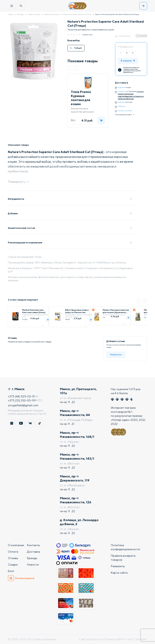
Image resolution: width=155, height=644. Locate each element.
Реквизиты (118, 566)
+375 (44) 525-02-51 (21, 396)
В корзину (128, 61)
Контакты (34, 545)
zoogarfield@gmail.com (23, 405)
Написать (116, 354)
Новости (33, 565)
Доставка (34, 552)
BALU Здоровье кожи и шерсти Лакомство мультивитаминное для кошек (77, 311)
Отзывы (13, 558)
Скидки (13, 565)
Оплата (13, 552)
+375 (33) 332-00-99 (22, 400)
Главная (11, 14)
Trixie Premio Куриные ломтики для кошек (81, 98)
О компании (16, 545)
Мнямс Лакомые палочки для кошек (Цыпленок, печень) (116, 311)
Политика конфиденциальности (125, 547)
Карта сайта (119, 573)
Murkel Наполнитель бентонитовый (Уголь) (34, 311)
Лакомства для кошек (51, 14)
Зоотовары (20, 14)
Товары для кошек (34, 14)
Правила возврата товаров (123, 558)
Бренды (32, 558)
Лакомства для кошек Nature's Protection (77, 14)
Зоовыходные (21, 578)
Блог (11, 571)
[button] (70, 68)
